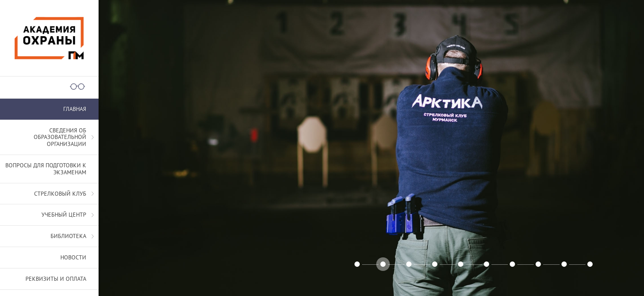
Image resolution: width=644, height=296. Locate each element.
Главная (75, 109)
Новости (73, 257)
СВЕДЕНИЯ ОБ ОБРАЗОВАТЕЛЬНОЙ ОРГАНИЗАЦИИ (60, 137)
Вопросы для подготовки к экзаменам (46, 169)
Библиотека (68, 236)
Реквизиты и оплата (56, 279)
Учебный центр (64, 215)
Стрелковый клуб (60, 194)
